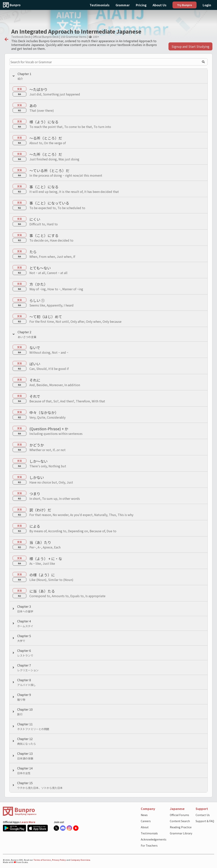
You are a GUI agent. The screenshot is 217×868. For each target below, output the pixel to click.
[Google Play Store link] (15, 828)
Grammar (123, 5)
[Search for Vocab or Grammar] (108, 62)
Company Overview (80, 860)
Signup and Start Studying (190, 46)
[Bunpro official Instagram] (70, 828)
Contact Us (203, 815)
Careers (146, 821)
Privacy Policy (59, 860)
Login (207, 5)
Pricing (141, 5)
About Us (160, 5)
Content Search (180, 821)
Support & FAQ (205, 821)
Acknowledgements (154, 839)
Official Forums (179, 815)
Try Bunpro (185, 5)
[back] (6, 39)
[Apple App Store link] (38, 828)
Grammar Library (181, 833)
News (144, 815)
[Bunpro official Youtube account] (76, 828)
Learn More (28, 822)
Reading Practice (181, 827)
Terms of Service (42, 860)
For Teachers (149, 845)
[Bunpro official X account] (57, 828)
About (145, 827)
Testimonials (100, 5)
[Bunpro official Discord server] (63, 828)
